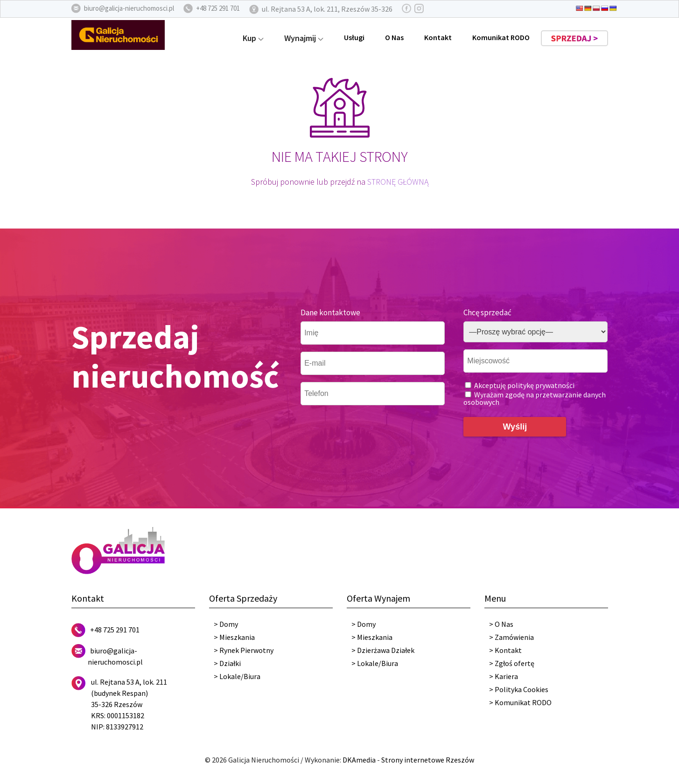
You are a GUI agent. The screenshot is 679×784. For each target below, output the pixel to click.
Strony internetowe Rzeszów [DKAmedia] (428, 760)
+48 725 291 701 (115, 630)
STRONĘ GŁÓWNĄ (398, 182)
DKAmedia (359, 760)
